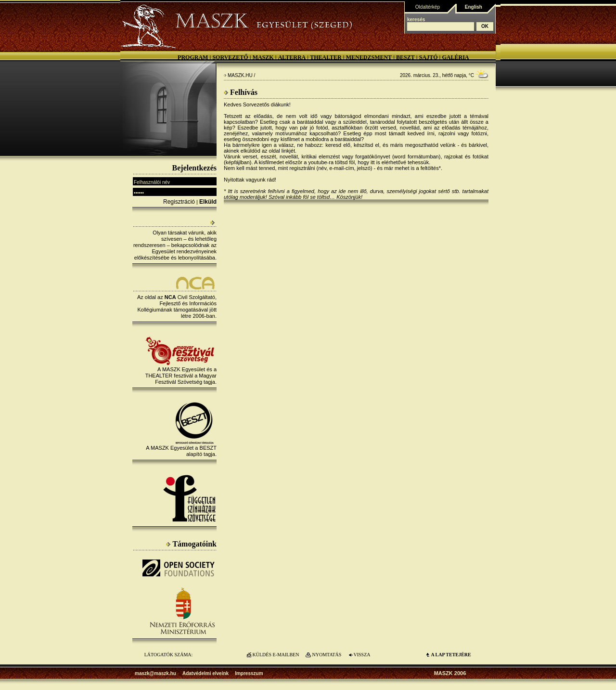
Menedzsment (369, 57)
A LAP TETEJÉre (451, 655)
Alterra (292, 57)
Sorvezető (230, 57)
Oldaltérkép (428, 7)
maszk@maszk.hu (155, 673)
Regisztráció (179, 202)
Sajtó (429, 57)
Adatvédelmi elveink (205, 673)
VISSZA (362, 655)
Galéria (455, 57)
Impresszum (249, 673)
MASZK (263, 57)
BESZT (405, 57)
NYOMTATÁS (327, 655)
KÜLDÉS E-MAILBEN (276, 655)
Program (193, 57)
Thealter (326, 57)
